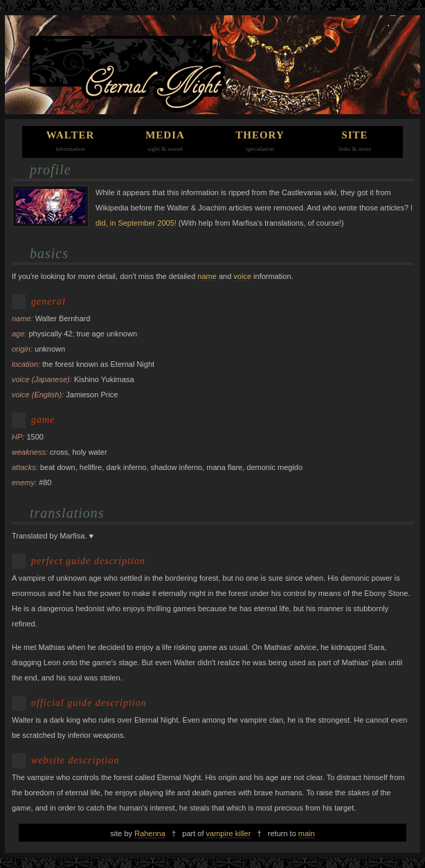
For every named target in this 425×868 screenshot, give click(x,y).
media (165, 135)
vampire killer (229, 833)
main (307, 833)
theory (260, 135)
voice (242, 276)
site (354, 135)
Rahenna (150, 833)
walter (71, 135)
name (207, 276)
